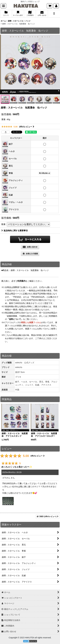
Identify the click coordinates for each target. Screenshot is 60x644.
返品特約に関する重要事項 (15, 231)
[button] (3, 6)
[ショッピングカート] (50, 6)
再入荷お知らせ (45, 173)
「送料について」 (15, 319)
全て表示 (48, 517)
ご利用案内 (20, 281)
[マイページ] (56, 6)
